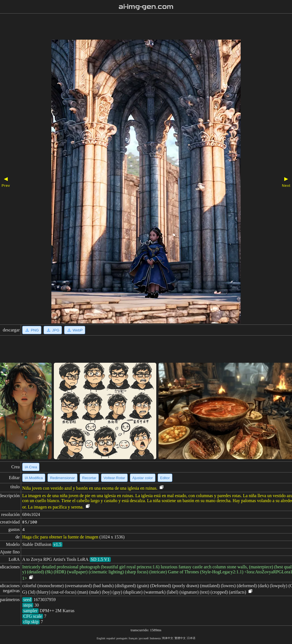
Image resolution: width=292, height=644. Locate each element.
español (111, 638)
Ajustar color (143, 478)
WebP (75, 330)
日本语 (191, 638)
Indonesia (155, 638)
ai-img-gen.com (146, 7)
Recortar (89, 478)
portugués (122, 638)
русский (144, 638)
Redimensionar (62, 478)
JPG (53, 330)
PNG (32, 330)
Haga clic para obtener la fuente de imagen (60, 537)
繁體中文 (180, 638)
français (133, 638)
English (101, 638)
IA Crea (31, 467)
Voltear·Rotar (114, 478)
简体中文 (168, 638)
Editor (165, 478)
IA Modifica (34, 478)
